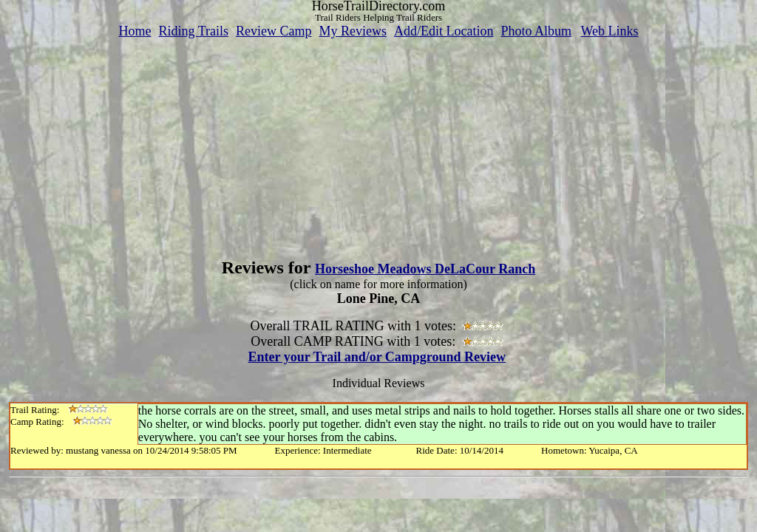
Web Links (610, 31)
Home (135, 31)
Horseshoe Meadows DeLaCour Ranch (425, 269)
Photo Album (536, 31)
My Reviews (353, 31)
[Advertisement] (378, 143)
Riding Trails (193, 31)
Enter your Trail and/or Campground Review (377, 357)
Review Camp (274, 31)
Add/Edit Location (444, 31)
